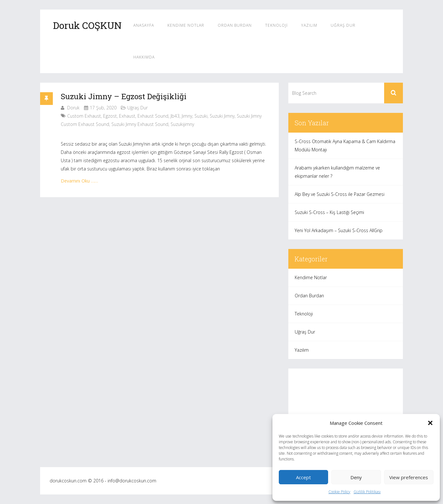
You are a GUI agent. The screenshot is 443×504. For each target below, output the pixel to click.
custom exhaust (84, 116)
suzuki (201, 116)
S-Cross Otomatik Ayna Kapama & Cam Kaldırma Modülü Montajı (345, 145)
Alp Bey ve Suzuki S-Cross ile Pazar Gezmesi (340, 194)
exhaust (127, 116)
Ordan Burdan (235, 25)
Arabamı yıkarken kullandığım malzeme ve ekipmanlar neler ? (337, 172)
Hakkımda (144, 57)
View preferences (409, 477)
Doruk (73, 108)
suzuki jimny (222, 116)
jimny (187, 116)
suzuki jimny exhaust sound (140, 124)
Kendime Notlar (186, 25)
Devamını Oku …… (79, 181)
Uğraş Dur (343, 25)
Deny (356, 477)
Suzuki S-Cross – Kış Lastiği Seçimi (329, 212)
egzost (110, 116)
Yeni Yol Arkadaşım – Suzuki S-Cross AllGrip (339, 230)
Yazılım (309, 25)
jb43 (175, 116)
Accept (303, 477)
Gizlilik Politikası (367, 492)
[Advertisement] (346, 413)
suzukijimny (182, 124)
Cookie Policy (339, 492)
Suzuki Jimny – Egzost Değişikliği (124, 96)
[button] (430, 423)
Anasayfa (144, 25)
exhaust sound (153, 116)
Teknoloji (276, 25)
